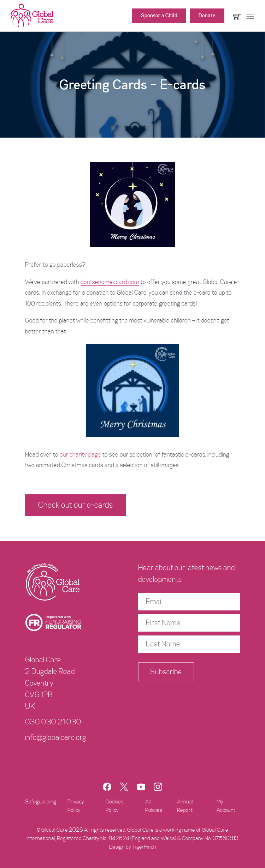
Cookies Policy (115, 806)
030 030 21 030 (53, 722)
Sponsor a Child (159, 15)
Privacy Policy (76, 806)
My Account (226, 806)
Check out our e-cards (76, 505)
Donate (207, 15)
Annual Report (185, 806)
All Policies (154, 806)
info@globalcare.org (56, 737)
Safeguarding (41, 802)
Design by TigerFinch (133, 847)
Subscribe (166, 672)
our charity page (80, 455)
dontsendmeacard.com (110, 282)
